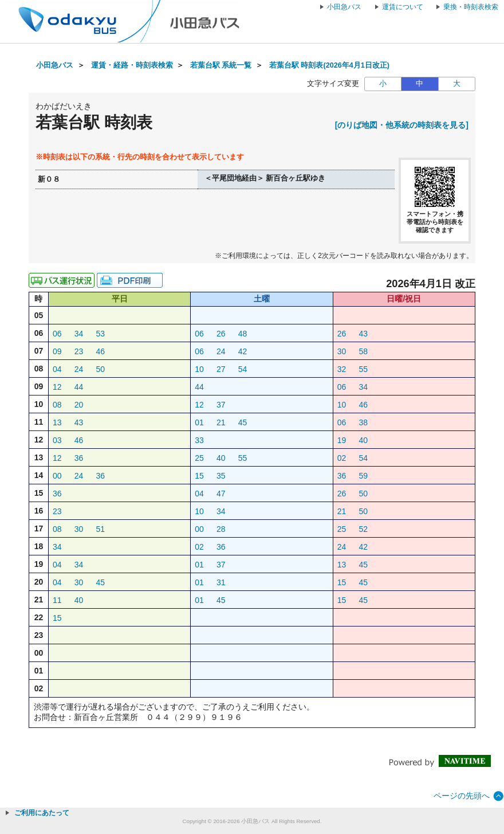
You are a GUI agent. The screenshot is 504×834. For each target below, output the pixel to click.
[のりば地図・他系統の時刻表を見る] (402, 125)
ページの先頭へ (462, 796)
